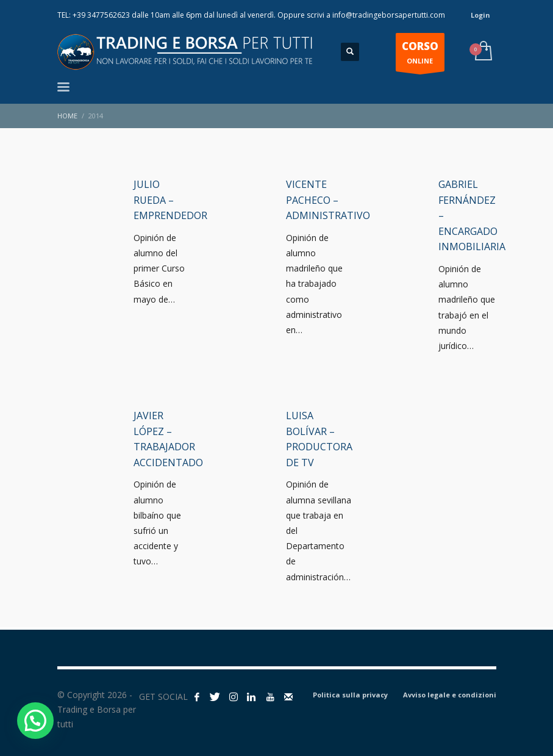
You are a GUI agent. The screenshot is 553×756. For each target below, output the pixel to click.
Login (480, 15)
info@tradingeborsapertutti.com (389, 15)
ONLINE (420, 55)
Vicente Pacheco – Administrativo (328, 200)
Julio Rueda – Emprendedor (170, 200)
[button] (35, 721)
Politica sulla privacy (350, 695)
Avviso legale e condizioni (450, 695)
